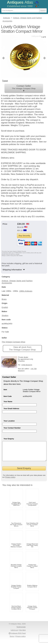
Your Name (8, 402)
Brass (4, 299)
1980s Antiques (26, 291)
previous (3, 58)
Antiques (20, 2)
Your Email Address (11, 409)
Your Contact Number (12, 428)
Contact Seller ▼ (24, 88)
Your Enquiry (9, 439)
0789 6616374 (27, 365)
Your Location (9, 421)
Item (5, 390)
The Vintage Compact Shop (13, 342)
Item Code (8, 396)
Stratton (5, 315)
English (5, 307)
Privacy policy (10, 481)
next (45, 58)
